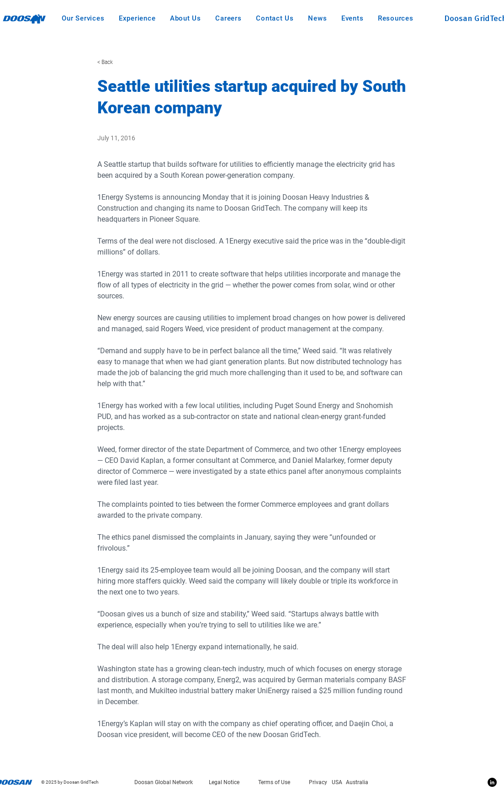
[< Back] (127, 62)
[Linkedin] (492, 782)
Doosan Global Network (164, 782)
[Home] (36, 19)
